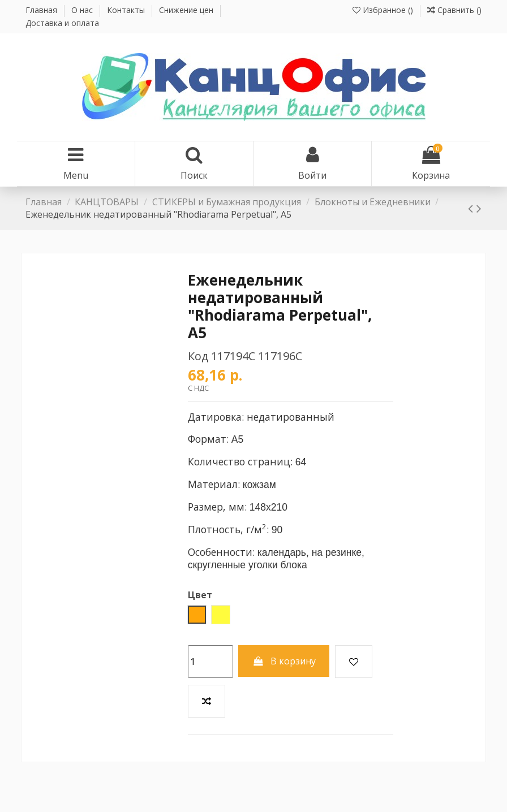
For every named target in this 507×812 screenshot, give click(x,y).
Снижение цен (187, 10)
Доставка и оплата (62, 23)
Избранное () (384, 10)
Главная (42, 10)
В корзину (284, 661)
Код (198, 356)
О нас (83, 10)
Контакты (127, 10)
